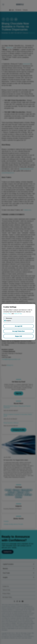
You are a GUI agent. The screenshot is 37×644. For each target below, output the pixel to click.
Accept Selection (18, 331)
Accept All (19, 326)
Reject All (18, 336)
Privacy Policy (7, 314)
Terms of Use (18, 314)
